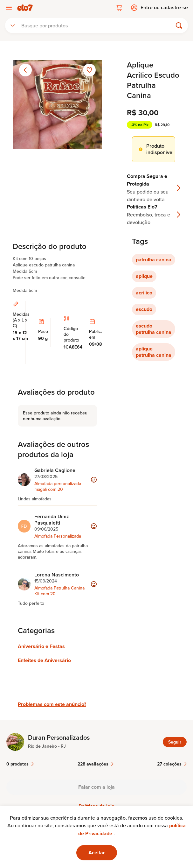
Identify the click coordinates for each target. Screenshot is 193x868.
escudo (144, 309)
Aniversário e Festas (41, 646)
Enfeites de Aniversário (44, 660)
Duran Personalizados (59, 737)
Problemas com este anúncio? (52, 704)
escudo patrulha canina (154, 329)
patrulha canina (154, 260)
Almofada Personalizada (58, 536)
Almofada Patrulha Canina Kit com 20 (59, 591)
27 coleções (172, 764)
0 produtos (20, 764)
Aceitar (97, 853)
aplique (144, 276)
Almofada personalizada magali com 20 (58, 486)
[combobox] (13, 25)
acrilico (144, 293)
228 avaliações (96, 764)
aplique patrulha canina (154, 352)
